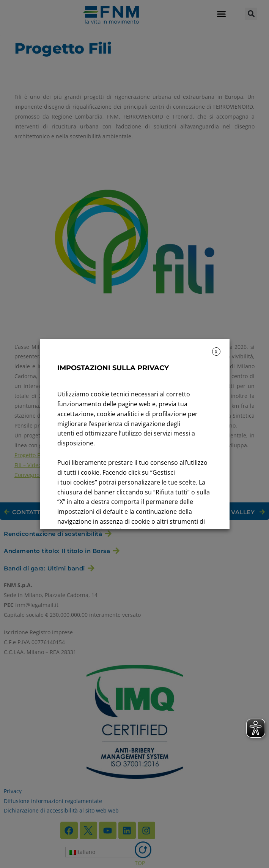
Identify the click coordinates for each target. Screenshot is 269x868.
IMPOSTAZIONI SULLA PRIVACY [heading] (113, 368)
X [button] (216, 352)
